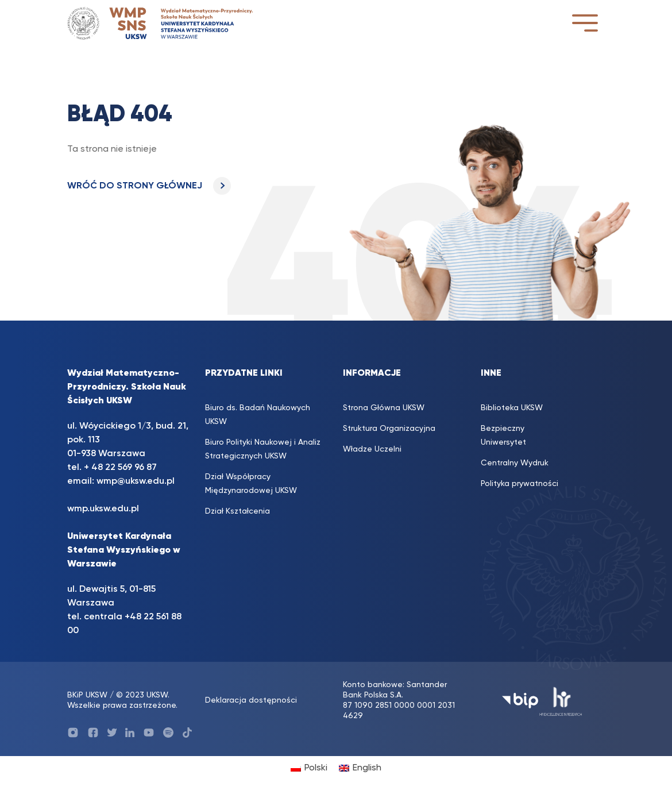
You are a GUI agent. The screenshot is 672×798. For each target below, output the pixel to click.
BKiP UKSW (87, 695)
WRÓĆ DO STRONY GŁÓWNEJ (149, 186)
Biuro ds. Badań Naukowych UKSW (258, 415)
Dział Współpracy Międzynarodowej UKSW (251, 484)
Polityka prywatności (520, 484)
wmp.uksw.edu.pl (103, 509)
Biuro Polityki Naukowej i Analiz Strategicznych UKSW (263, 449)
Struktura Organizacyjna (389, 429)
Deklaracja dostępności (251, 700)
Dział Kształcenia (237, 511)
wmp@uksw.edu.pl (136, 481)
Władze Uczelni (372, 449)
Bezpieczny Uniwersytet (503, 435)
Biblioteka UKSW (512, 408)
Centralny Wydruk (515, 463)
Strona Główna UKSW (384, 408)
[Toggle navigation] (585, 23)
